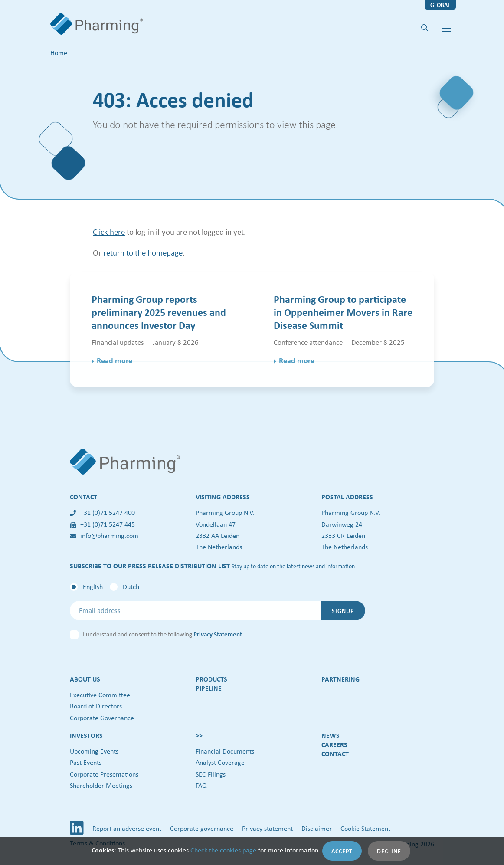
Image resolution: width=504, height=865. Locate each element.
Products (211, 679)
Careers (334, 744)
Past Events (86, 762)
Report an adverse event (127, 828)
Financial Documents (225, 751)
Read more (115, 360)
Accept (342, 851)
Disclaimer (317, 828)
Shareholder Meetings (101, 785)
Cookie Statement (365, 828)
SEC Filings (211, 774)
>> (199, 735)
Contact (335, 754)
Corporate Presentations (104, 774)
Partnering (340, 679)
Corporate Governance (102, 718)
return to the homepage (143, 252)
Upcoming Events (94, 751)
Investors (86, 735)
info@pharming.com (104, 536)
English (93, 587)
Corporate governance (202, 828)
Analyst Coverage (220, 762)
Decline (389, 851)
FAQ (201, 785)
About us (85, 679)
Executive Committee (100, 695)
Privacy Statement (218, 634)
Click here (109, 232)
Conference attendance (308, 342)
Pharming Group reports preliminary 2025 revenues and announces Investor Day (159, 312)
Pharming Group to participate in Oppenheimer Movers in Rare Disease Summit (343, 312)
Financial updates (118, 342)
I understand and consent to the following (162, 634)
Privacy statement (267, 828)
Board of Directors (96, 706)
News (331, 735)
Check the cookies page (223, 850)
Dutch (131, 587)
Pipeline (209, 688)
